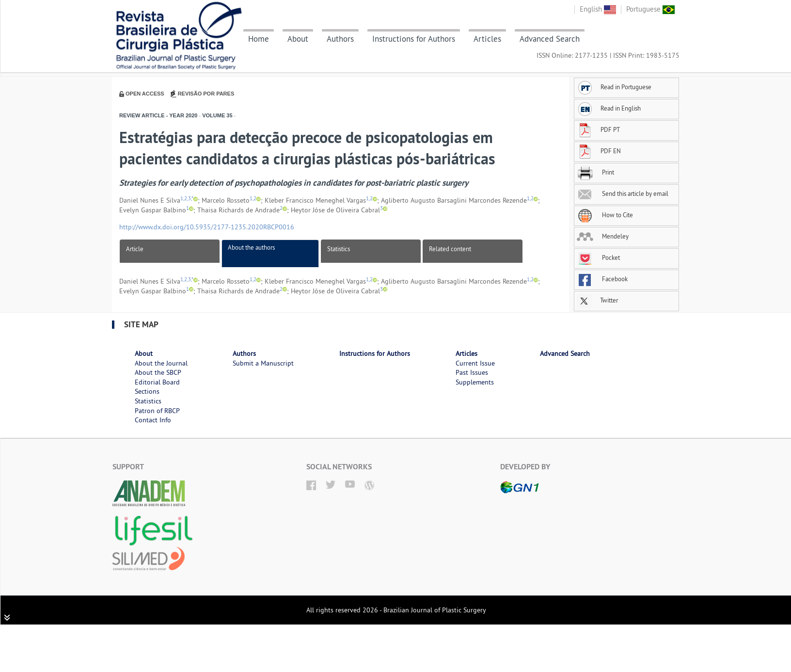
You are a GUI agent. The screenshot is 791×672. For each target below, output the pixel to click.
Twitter (597, 300)
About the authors (251, 247)
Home (259, 39)
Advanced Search (550, 39)
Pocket (598, 257)
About (298, 39)
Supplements (475, 382)
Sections (147, 391)
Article (135, 249)
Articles (487, 39)
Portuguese (650, 9)
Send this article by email (623, 193)
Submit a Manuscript (263, 363)
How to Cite (605, 215)
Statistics (339, 249)
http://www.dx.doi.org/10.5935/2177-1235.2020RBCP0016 (207, 227)
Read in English (609, 108)
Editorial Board (157, 382)
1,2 (253, 199)
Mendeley (603, 236)
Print (595, 172)
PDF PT (598, 129)
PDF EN (599, 151)
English (598, 9)
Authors (340, 39)
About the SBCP (158, 372)
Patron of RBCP (157, 411)
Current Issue (475, 363)
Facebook (602, 279)
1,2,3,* (187, 199)
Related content (450, 249)
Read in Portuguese (614, 87)
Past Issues (472, 372)
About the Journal (161, 363)
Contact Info (153, 420)
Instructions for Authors (414, 39)
